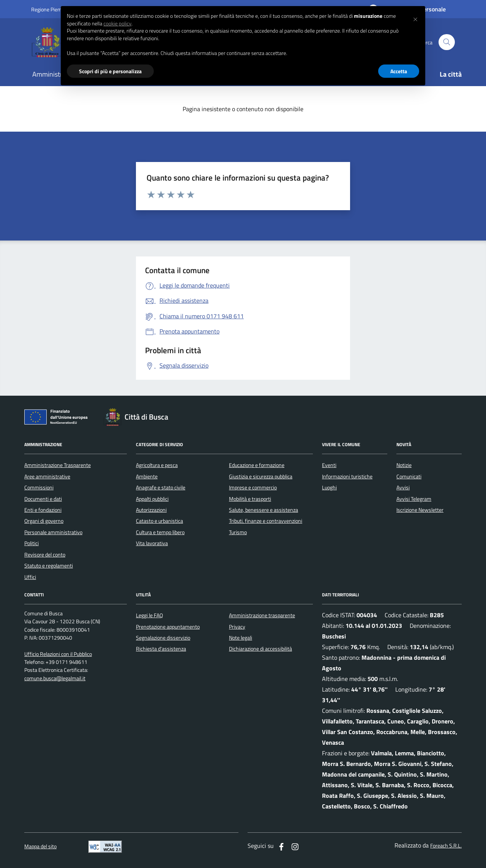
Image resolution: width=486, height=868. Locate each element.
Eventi (329, 465)
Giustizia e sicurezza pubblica (261, 476)
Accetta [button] (399, 71)
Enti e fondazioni (43, 510)
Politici (32, 543)
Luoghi (329, 487)
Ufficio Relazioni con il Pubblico (58, 654)
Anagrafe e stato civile (161, 487)
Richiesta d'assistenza (161, 649)
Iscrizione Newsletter (420, 510)
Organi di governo (44, 521)
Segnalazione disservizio (163, 638)
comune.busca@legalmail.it (55, 679)
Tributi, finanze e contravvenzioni (266, 521)
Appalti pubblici (152, 499)
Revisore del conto (45, 555)
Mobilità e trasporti (250, 499)
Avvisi (403, 487)
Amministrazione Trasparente (58, 465)
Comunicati (409, 476)
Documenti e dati (43, 499)
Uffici (30, 577)
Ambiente (147, 476)
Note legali (241, 638)
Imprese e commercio (253, 487)
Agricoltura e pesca (157, 465)
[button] (415, 18)
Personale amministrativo (53, 532)
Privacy (237, 627)
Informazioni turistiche (347, 476)
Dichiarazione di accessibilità (260, 649)
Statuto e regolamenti (49, 566)
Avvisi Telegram (414, 499)
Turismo (238, 532)
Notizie (404, 465)
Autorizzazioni (151, 510)
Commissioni (39, 487)
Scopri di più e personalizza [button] (110, 71)
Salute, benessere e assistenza (264, 510)
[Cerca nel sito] (447, 42)
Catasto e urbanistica (159, 521)
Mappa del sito (40, 847)
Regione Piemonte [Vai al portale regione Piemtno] (52, 9)
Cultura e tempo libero (160, 532)
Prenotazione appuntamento (168, 627)
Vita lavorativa (152, 543)
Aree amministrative (47, 476)
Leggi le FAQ (149, 615)
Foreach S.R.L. (446, 846)
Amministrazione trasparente (262, 615)
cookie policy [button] (117, 24)
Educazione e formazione (257, 465)
